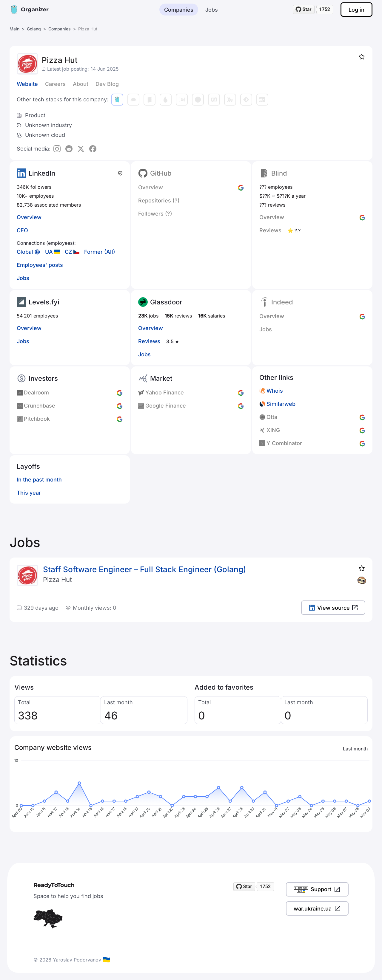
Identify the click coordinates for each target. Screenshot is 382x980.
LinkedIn (42, 173)
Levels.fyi (44, 302)
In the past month (39, 480)
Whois (275, 391)
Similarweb (281, 404)
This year (29, 493)
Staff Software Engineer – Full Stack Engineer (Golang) (145, 569)
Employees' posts (40, 265)
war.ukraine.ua (317, 908)
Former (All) (100, 252)
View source (333, 608)
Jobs (212, 10)
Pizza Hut (57, 580)
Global (25, 252)
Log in (356, 10)
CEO (22, 230)
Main (14, 29)
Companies (179, 10)
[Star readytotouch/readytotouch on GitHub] (304, 10)
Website (27, 84)
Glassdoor (166, 302)
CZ (68, 252)
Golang (34, 29)
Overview (29, 217)
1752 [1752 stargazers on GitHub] (325, 9)
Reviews (149, 341)
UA (49, 252)
